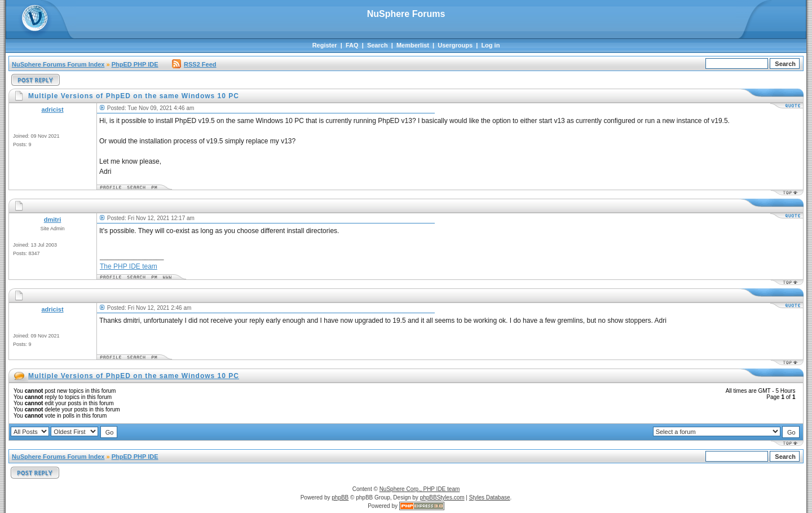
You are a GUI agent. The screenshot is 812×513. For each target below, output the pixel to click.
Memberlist (413, 45)
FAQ (352, 45)
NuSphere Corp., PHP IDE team (420, 489)
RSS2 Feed (194, 64)
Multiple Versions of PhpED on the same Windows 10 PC (134, 376)
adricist (52, 109)
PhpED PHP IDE (135, 64)
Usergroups (455, 45)
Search (378, 45)
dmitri (53, 220)
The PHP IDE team (129, 266)
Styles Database (490, 497)
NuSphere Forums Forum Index (58, 64)
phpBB (340, 497)
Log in (490, 45)
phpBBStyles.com (442, 497)
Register (325, 45)
